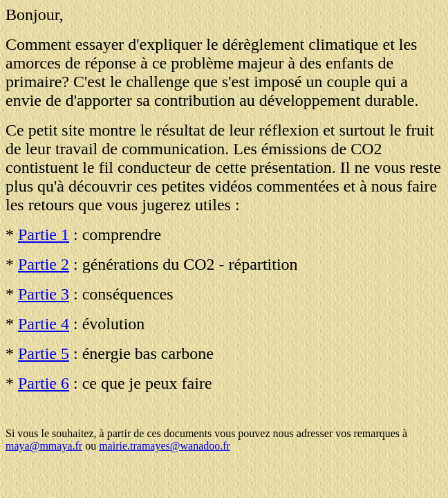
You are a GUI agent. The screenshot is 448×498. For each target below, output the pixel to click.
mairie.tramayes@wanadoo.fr (165, 446)
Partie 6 (44, 383)
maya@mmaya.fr (44, 446)
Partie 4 (44, 324)
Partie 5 (44, 353)
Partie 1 (44, 234)
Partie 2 (44, 264)
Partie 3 (44, 294)
